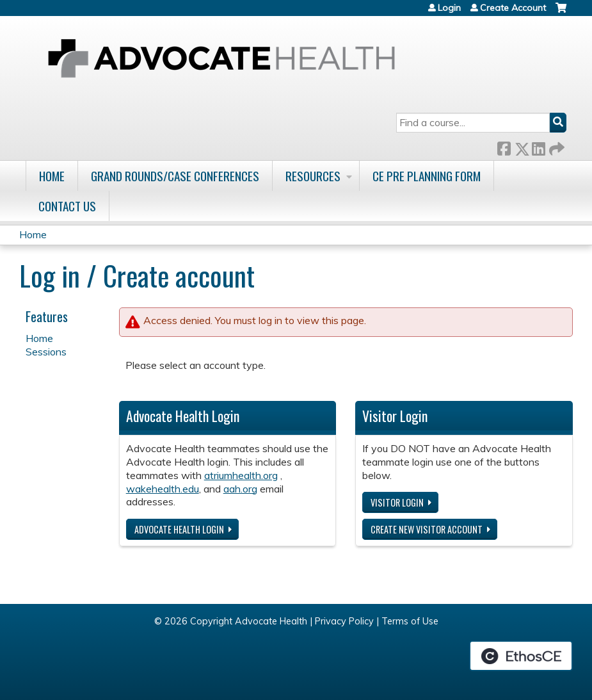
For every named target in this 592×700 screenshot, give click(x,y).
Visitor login (397, 502)
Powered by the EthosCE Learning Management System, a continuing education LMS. (521, 656)
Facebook (504, 146)
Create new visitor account (427, 529)
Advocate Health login (179, 529)
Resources (313, 176)
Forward (556, 146)
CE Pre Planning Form (427, 176)
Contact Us (67, 206)
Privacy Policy (344, 621)
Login (449, 8)
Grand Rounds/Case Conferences (175, 176)
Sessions (46, 352)
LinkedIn (538, 146)
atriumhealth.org (241, 475)
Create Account (513, 8)
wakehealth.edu (163, 489)
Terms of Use (410, 621)
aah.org (240, 489)
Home (52, 176)
